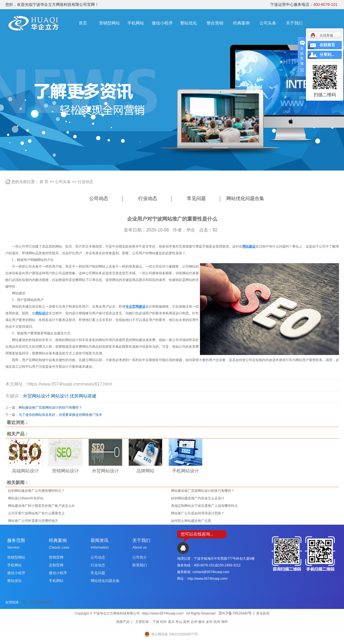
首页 (83, 23)
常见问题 (196, 198)
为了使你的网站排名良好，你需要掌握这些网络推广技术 (60, 415)
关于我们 (294, 23)
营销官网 (56, 557)
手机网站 (136, 23)
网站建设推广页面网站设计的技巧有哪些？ (50, 408)
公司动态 (99, 198)
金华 (209, 622)
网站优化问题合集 (245, 198)
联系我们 (140, 565)
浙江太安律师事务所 (38, 602)
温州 (186, 622)
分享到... (327, 55)
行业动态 (85, 182)
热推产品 (123, 622)
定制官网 (56, 565)
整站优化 (189, 23)
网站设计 (60, 396)
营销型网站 (109, 23)
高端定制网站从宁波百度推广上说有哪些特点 (204, 506)
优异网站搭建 (83, 396)
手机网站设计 (185, 471)
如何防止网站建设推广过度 (191, 521)
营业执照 (263, 613)
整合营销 (215, 23)
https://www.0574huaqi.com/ (163, 613)
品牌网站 (145, 471)
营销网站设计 (65, 471)
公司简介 (140, 557)
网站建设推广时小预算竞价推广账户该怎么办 (41, 506)
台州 (194, 622)
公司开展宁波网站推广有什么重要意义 (36, 513)
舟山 (179, 622)
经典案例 (241, 23)
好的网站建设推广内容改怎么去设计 (198, 498)
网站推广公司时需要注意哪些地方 (33, 521)
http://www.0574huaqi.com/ (207, 579)
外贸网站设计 (36, 396)
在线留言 (327, 45)
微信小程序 (162, 23)
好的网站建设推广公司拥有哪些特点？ (36, 491)
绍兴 (164, 622)
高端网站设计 (25, 471)
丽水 (202, 622)
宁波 (156, 622)
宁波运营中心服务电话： (304, 4)
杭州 (217, 622)
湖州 (224, 622)
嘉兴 (171, 622)
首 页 (44, 182)
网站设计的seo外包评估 (26, 498)
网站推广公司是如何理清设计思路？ (198, 513)
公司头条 (268, 23)
